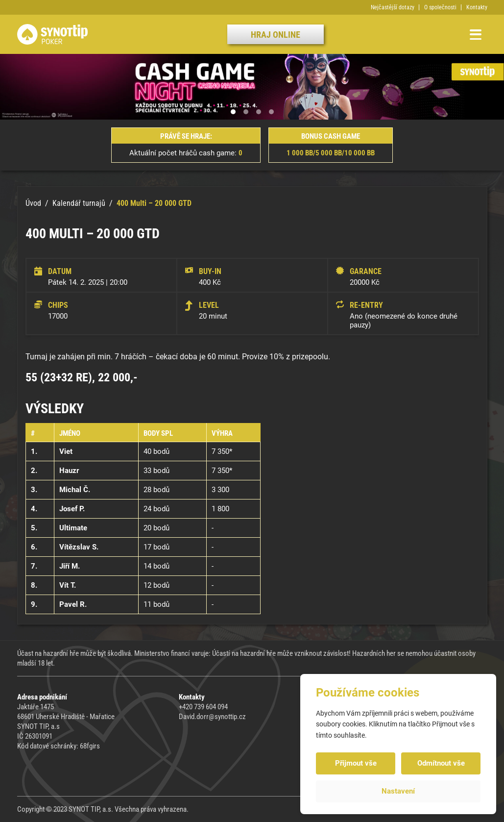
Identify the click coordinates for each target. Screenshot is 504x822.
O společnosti (440, 7)
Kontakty (477, 7)
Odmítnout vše (441, 763)
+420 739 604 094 (203, 707)
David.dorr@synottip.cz (212, 717)
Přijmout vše (356, 763)
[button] (233, 112)
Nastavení (398, 791)
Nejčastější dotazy (393, 7)
